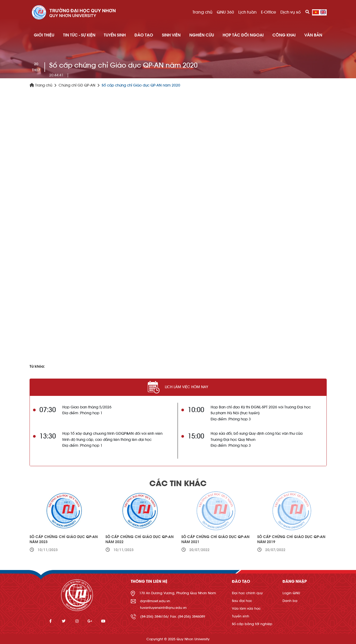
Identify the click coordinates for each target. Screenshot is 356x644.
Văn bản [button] (313, 35)
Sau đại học (242, 601)
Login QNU (291, 593)
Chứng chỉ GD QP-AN (77, 85)
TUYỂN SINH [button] (115, 35)
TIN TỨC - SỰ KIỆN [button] (79, 35)
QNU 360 (225, 12)
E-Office (269, 12)
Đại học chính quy (247, 593)
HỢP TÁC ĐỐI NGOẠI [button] (243, 35)
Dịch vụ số (290, 12)
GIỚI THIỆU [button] (44, 35)
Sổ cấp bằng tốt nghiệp (252, 624)
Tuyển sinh (241, 616)
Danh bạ (290, 601)
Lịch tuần (247, 12)
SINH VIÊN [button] (171, 35)
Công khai (284, 35)
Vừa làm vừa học (246, 608)
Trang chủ (202, 12)
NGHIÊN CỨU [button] (202, 35)
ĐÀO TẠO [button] (144, 35)
